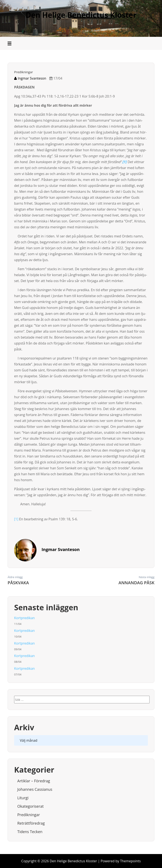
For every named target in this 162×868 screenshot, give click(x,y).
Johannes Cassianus (35, 789)
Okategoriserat (30, 806)
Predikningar (24, 72)
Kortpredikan (24, 618)
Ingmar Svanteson (30, 78)
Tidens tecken (30, 832)
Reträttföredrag (31, 823)
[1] (16, 519)
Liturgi (23, 798)
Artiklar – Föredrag (34, 781)
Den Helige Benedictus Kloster (81, 15)
